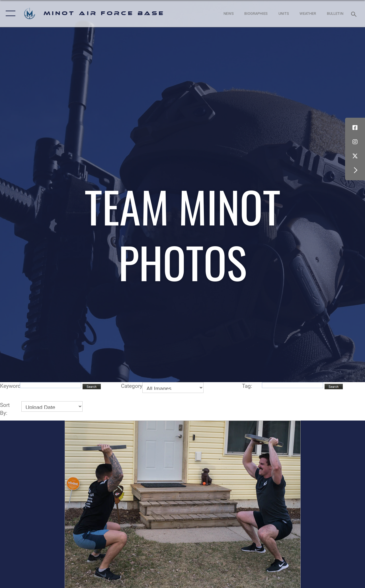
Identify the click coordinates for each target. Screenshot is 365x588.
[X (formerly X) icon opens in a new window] (355, 156)
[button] (9, 14)
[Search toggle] (355, 14)
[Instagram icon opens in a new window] (355, 142)
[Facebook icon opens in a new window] (355, 128)
